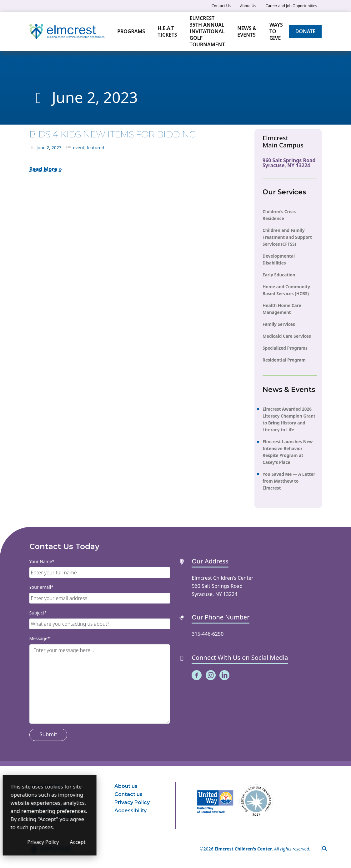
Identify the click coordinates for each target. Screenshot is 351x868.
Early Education (279, 275)
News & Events (247, 31)
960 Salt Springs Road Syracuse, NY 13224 (289, 163)
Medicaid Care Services (287, 336)
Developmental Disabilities (279, 259)
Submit (48, 734)
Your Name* (42, 561)
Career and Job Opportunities (291, 6)
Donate (306, 31)
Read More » (46, 169)
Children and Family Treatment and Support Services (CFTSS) (287, 237)
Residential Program (284, 360)
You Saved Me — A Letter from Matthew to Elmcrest (289, 481)
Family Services (279, 324)
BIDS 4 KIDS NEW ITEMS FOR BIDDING (113, 134)
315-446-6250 (208, 634)
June (41, 148)
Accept (119, 842)
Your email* (42, 587)
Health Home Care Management (282, 309)
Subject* (38, 613)
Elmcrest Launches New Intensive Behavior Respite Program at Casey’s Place (288, 452)
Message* (40, 638)
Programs (131, 31)
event (79, 148)
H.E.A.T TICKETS (167, 31)
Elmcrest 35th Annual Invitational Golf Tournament (207, 31)
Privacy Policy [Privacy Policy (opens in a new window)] (84, 842)
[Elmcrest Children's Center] (67, 32)
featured (95, 148)
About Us (248, 6)
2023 (57, 148)
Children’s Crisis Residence (279, 215)
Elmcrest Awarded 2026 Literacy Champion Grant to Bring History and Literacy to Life (289, 419)
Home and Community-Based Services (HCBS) (287, 290)
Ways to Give (276, 31)
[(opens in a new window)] (197, 675)
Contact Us (221, 6)
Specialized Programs (285, 348)
